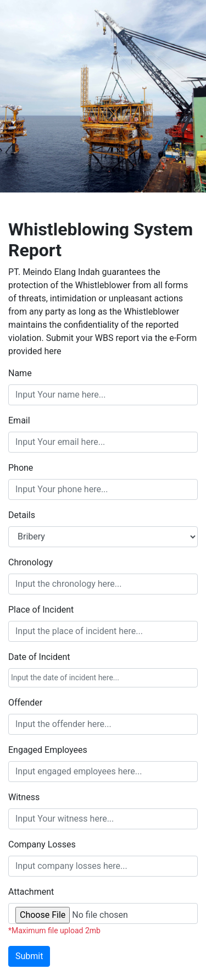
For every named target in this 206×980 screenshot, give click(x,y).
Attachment (31, 892)
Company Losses (42, 844)
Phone (21, 468)
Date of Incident (39, 657)
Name (20, 373)
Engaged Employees (48, 750)
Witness (24, 797)
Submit (29, 956)
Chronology (30, 562)
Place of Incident (41, 610)
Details (22, 515)
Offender (25, 703)
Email (19, 420)
